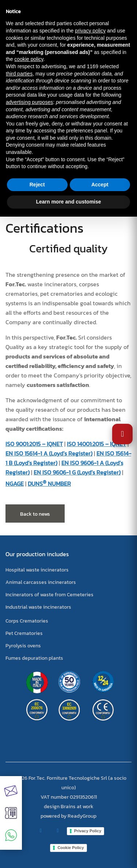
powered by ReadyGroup (68, 816)
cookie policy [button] (29, 59)
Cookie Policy (71, 848)
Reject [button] (37, 185)
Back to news (35, 514)
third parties (19, 74)
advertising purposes (29, 102)
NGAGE (15, 484)
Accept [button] (100, 185)
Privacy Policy (88, 831)
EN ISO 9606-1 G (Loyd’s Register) (77, 472)
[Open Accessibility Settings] (122, 434)
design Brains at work (69, 807)
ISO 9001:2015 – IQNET (34, 444)
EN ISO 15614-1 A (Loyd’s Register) (49, 453)
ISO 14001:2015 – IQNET (96, 444)
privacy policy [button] (90, 31)
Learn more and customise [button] (68, 202)
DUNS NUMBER (49, 484)
